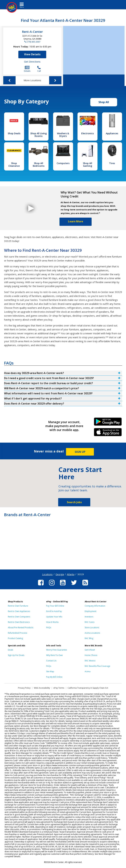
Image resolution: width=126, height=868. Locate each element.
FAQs (49, 627)
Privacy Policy (24, 688)
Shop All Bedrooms (39, 165)
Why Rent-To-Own (54, 655)
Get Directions (32, 62)
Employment (91, 611)
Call (39, 69)
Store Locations (92, 627)
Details (27, 69)
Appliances (112, 133)
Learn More (76, 221)
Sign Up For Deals (16, 655)
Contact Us (51, 661)
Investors (89, 617)
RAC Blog (89, 638)
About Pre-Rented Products (21, 627)
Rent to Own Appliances (19, 611)
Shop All (104, 102)
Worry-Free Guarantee (57, 650)
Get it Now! (90, 650)
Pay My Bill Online (54, 677)
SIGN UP (80, 452)
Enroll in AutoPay (54, 611)
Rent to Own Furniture (18, 606)
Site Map (50, 671)
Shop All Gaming (87, 165)
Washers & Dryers (63, 135)
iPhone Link (108, 433)
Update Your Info (54, 617)
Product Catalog (15, 638)
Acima (88, 671)
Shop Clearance (14, 165)
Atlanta (71, 574)
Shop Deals (14, 133)
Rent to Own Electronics (19, 622)
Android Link (108, 423)
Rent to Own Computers (19, 617)
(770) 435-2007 (33, 42)
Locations (47, 574)
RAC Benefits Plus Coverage (97, 666)
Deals (10, 650)
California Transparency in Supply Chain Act (88, 688)
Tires (112, 163)
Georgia (60, 574)
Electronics (87, 133)
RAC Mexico (90, 661)
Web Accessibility (42, 688)
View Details (32, 54)
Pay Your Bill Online (55, 606)
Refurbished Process (17, 633)
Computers (63, 163)
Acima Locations (92, 633)
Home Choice (91, 655)
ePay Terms (59, 688)
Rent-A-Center (32, 32)
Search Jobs (74, 502)
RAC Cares (90, 622)
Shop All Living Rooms (39, 135)
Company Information (95, 606)
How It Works (52, 622)
